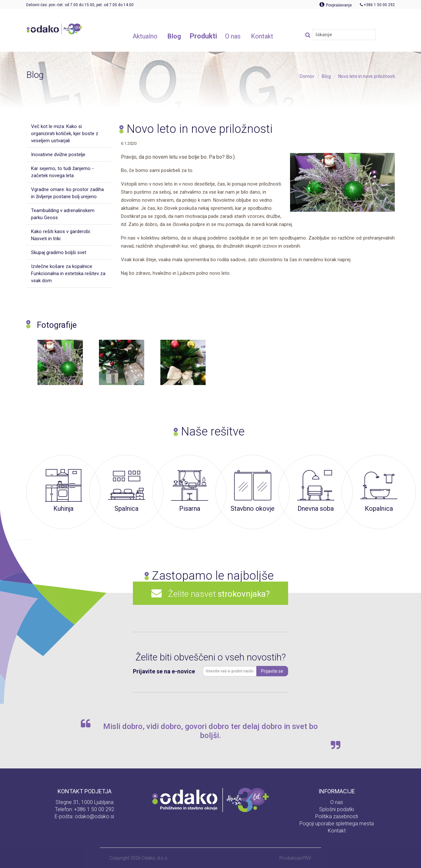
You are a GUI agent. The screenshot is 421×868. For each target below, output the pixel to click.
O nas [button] (233, 36)
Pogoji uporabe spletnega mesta (337, 824)
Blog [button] (174, 36)
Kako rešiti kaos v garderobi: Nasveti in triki (61, 235)
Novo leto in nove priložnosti (367, 76)
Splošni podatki (337, 809)
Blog (326, 76)
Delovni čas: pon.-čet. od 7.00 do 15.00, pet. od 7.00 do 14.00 (80, 5)
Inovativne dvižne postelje (58, 155)
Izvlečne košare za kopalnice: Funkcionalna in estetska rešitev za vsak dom (68, 273)
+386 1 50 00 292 (94, 809)
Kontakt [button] (262, 36)
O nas (337, 802)
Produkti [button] (203, 36)
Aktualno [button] (145, 36)
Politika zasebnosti (337, 816)
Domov (307, 76)
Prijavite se (272, 671)
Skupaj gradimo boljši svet (59, 252)
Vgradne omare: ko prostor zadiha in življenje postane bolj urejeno (67, 193)
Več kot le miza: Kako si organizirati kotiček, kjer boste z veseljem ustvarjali (65, 134)
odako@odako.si (94, 816)
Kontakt (337, 831)
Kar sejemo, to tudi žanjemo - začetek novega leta (62, 172)
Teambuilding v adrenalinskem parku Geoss (63, 214)
